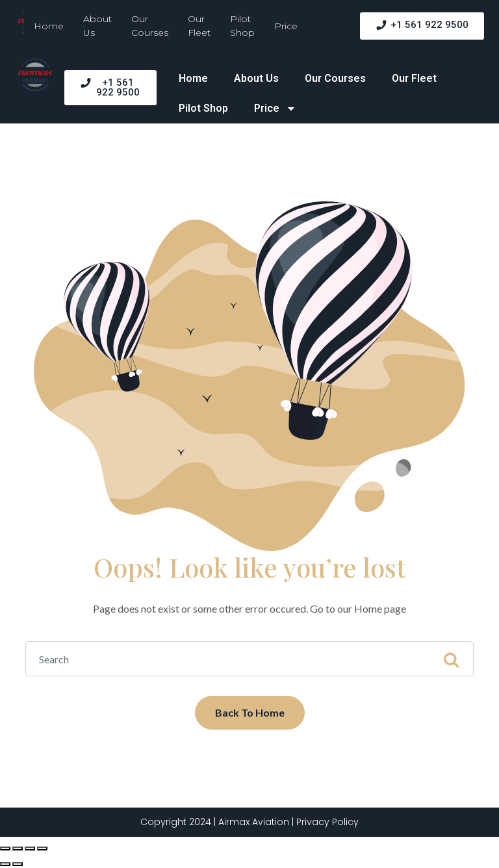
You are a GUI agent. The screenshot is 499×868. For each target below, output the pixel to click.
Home (49, 26)
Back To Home (250, 712)
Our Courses (150, 26)
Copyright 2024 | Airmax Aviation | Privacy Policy (249, 822)
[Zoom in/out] (42, 849)
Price (276, 108)
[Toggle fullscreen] (30, 849)
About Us (97, 26)
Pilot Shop (242, 26)
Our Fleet (199, 26)
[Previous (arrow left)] (5, 864)
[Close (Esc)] (5, 849)
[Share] (18, 849)
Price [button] (286, 26)
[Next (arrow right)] (18, 864)
